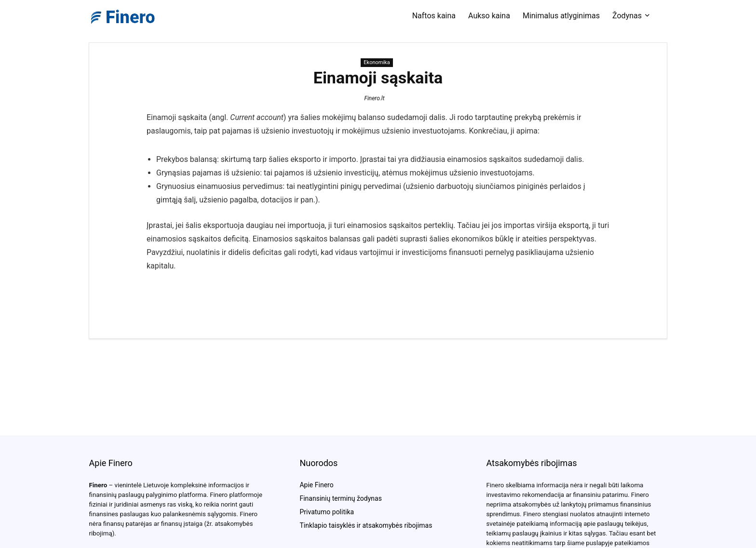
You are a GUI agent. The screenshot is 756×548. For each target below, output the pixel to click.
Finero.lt (374, 98)
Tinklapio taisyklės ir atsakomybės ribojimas (366, 525)
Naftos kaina (434, 16)
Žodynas (627, 16)
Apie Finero (316, 485)
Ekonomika (377, 62)
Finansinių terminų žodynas (340, 498)
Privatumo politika (327, 512)
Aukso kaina (489, 16)
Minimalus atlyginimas (561, 16)
